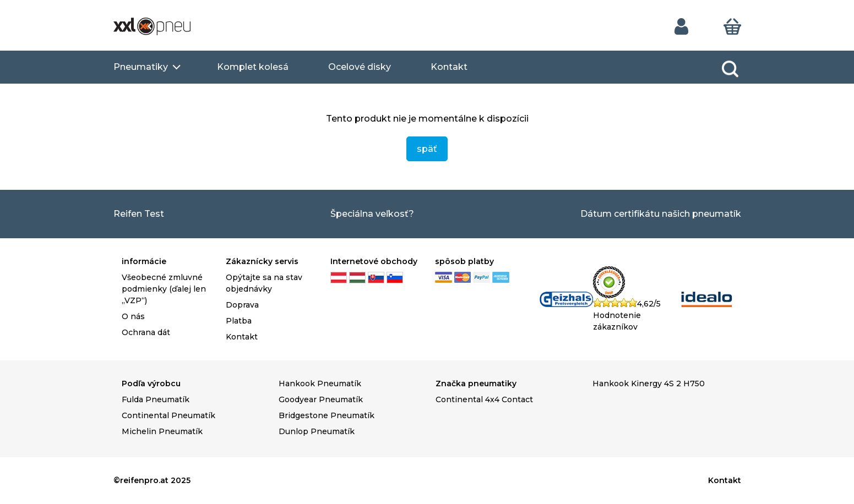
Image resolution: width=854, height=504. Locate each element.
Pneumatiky (141, 67)
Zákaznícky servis (262, 261)
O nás (133, 316)
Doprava (242, 305)
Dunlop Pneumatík (317, 431)
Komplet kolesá (253, 67)
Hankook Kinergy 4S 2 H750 (649, 384)
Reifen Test (139, 214)
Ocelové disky (360, 67)
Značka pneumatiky (476, 384)
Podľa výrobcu (151, 384)
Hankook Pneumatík (320, 384)
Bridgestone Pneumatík (327, 415)
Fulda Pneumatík (156, 399)
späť (427, 149)
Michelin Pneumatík (162, 431)
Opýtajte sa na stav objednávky (264, 283)
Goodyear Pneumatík (321, 399)
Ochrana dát (146, 332)
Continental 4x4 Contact (484, 399)
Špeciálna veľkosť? (372, 214)
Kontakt (449, 67)
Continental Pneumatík (168, 415)
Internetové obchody (374, 261)
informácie (144, 261)
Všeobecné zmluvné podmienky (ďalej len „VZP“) (164, 289)
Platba (239, 321)
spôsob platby (464, 261)
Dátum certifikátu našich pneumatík (661, 214)
